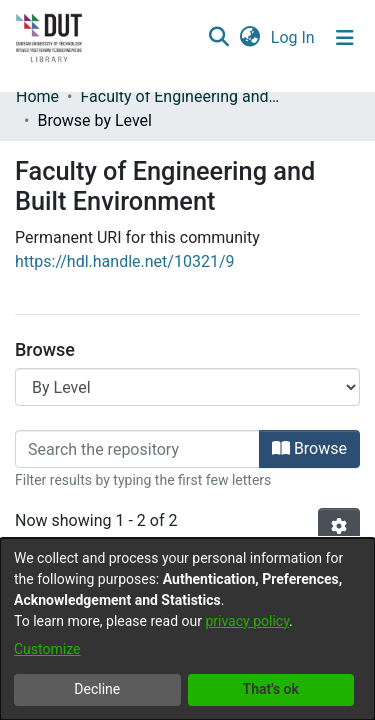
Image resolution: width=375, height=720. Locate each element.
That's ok (271, 689)
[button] (218, 38)
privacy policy (247, 621)
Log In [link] (294, 37)
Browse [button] (309, 448)
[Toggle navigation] (345, 38)
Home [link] (37, 96)
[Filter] (137, 449)
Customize (47, 649)
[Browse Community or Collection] (187, 387)
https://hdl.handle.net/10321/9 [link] (124, 261)
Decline (97, 689)
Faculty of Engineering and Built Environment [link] (180, 96)
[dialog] (187, 629)
